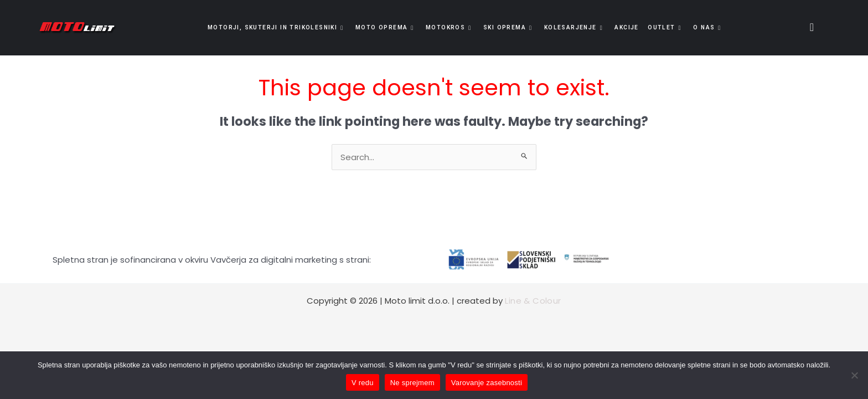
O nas (704, 28)
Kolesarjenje (573, 28)
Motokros (450, 28)
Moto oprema (387, 28)
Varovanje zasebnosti (487, 383)
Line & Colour (533, 301)
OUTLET (662, 28)
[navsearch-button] (808, 27)
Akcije (624, 27)
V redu (363, 383)
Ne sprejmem (412, 383)
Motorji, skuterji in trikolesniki (280, 28)
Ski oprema (508, 28)
